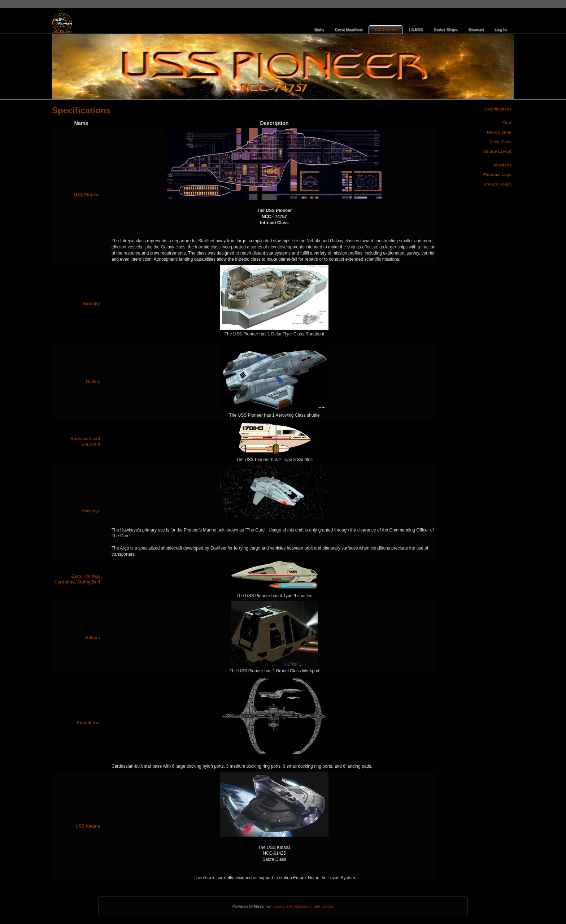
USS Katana (88, 826)
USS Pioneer (87, 195)
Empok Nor (88, 723)
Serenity (92, 304)
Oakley (93, 382)
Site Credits (324, 906)
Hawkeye (91, 511)
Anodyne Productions (292, 906)
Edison (93, 638)
